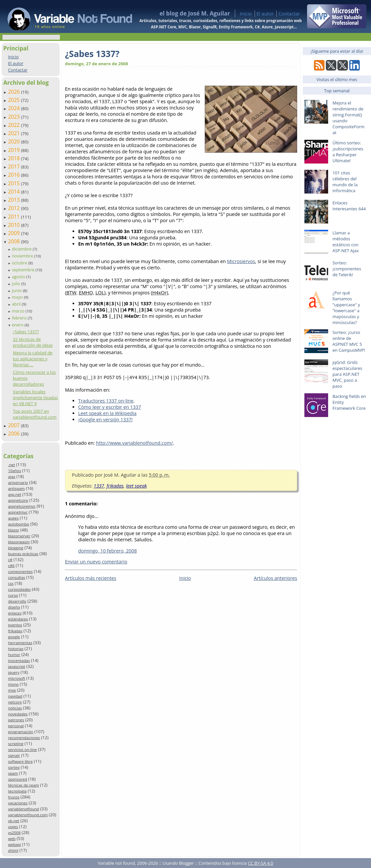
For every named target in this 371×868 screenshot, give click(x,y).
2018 (15, 158)
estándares (18, 619)
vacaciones (18, 803)
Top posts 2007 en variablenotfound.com (35, 414)
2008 (15, 241)
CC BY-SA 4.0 (261, 863)
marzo (19, 311)
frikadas (15, 631)
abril (17, 304)
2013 (15, 200)
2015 (15, 183)
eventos (15, 625)
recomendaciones (24, 738)
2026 (15, 92)
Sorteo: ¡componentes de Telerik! (347, 269)
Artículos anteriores (276, 578)
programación (20, 732)
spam (13, 773)
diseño (14, 607)
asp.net (15, 494)
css (11, 583)
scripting (16, 744)
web (12, 838)
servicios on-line (22, 749)
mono (13, 684)
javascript (16, 666)
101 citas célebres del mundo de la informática (345, 182)
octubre (20, 263)
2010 (15, 225)
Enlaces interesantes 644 (349, 206)
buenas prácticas (23, 554)
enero (18, 325)
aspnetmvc (18, 512)
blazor (14, 530)
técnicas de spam (23, 785)
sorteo (14, 767)
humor (14, 655)
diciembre (22, 249)
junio (17, 290)
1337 (99, 486)
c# (10, 560)
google (14, 637)
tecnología (17, 791)
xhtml (13, 850)
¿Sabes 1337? (26, 332)
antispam (16, 488)
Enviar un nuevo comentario (96, 562)
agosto (19, 277)
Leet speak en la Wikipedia (107, 413)
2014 (15, 192)
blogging (15, 548)
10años (15, 471)
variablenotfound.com (28, 815)
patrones (16, 720)
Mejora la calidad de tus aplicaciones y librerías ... (33, 359)
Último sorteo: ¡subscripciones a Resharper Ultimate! (348, 152)
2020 (15, 141)
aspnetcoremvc (22, 506)
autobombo (18, 524)
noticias (15, 708)
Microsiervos (241, 261)
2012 (15, 208)
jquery (14, 672)
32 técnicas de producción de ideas (33, 342)
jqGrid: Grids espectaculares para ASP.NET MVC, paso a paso (347, 374)
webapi (14, 844)
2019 (15, 150)
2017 (15, 166)
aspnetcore (18, 500)
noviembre (23, 256)
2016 (15, 175)
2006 (15, 434)
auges (13, 518)
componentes (20, 571)
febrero (20, 318)
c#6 (11, 566)
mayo (18, 297)
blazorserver (19, 536)
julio (17, 284)
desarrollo (17, 601)
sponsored (17, 779)
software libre (20, 761)
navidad (15, 696)
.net (11, 465)
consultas (16, 577)
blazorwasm (19, 542)
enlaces (15, 613)
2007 (15, 425)
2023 (15, 117)
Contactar (289, 14)
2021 (15, 133)
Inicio (246, 14)
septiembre (24, 270)
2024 (15, 108)
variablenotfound (23, 809)
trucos (14, 797)
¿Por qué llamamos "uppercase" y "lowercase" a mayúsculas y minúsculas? (346, 308)
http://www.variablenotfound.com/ (134, 443)
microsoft (16, 678)
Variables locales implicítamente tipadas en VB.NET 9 (35, 398)
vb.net (14, 821)
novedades (18, 714)
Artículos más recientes (91, 578)
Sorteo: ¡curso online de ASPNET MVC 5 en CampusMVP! (349, 341)
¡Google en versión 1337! (105, 419)
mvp (12, 690)
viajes (13, 827)
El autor (265, 14)
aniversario (18, 482)
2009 (15, 233)
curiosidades (19, 589)
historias (16, 649)
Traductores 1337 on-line (106, 401)
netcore (15, 702)
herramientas (20, 643)
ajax (12, 477)
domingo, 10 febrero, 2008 (108, 551)
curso (13, 595)
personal (16, 726)
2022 (15, 125)
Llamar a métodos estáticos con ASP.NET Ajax (346, 242)
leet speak (136, 486)
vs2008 (14, 833)
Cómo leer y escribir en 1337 (110, 407)
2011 (15, 217)
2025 (15, 100)
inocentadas (19, 660)
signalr (14, 755)
